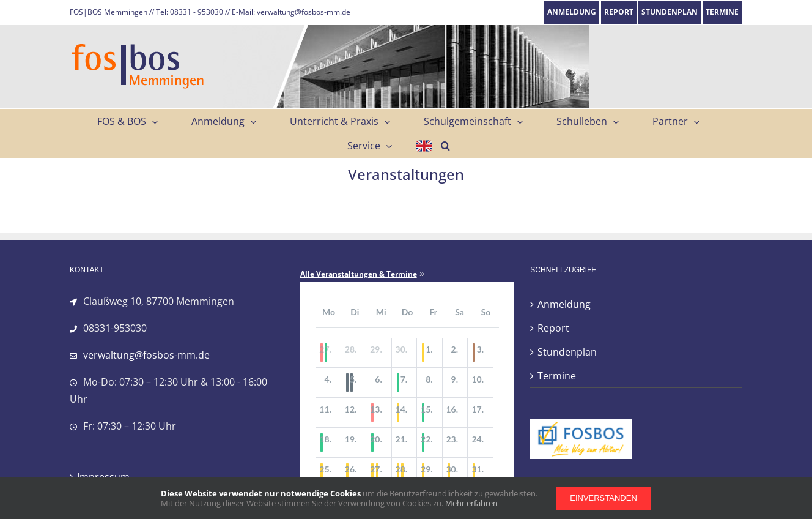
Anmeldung (564, 304)
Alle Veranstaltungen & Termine (359, 274)
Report (553, 328)
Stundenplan (567, 352)
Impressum (103, 477)
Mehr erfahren (471, 503)
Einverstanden (603, 498)
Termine (557, 376)
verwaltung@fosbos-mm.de (146, 355)
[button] (445, 146)
